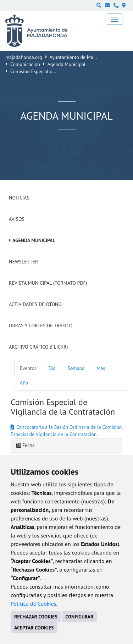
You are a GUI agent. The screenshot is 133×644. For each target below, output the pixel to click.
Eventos (28, 368)
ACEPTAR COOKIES (34, 628)
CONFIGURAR (79, 617)
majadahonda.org (24, 57)
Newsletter (23, 262)
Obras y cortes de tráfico (41, 326)
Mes (101, 368)
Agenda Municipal (66, 64)
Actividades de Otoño (35, 304)
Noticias (19, 198)
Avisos (17, 219)
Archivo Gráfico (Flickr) (38, 347)
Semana (76, 368)
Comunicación (25, 64)
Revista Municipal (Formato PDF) (48, 283)
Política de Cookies (34, 604)
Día (52, 368)
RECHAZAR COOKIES (36, 617)
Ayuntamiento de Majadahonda (83, 57)
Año (24, 383)
